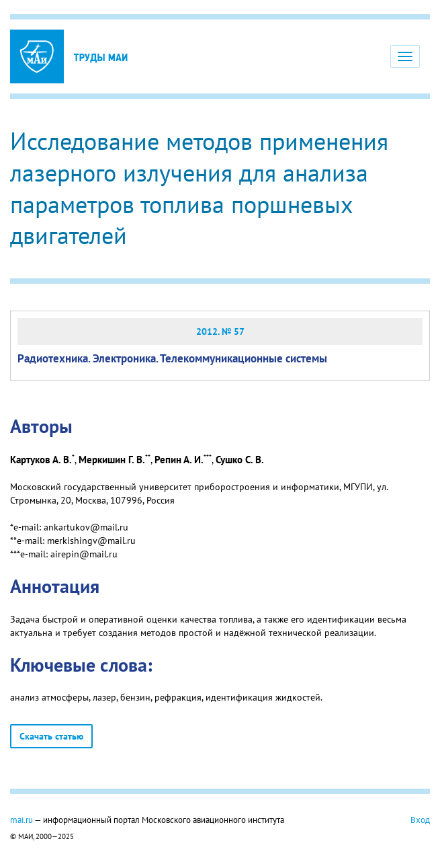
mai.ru (21, 820)
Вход (420, 820)
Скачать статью (51, 736)
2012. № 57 (220, 331)
